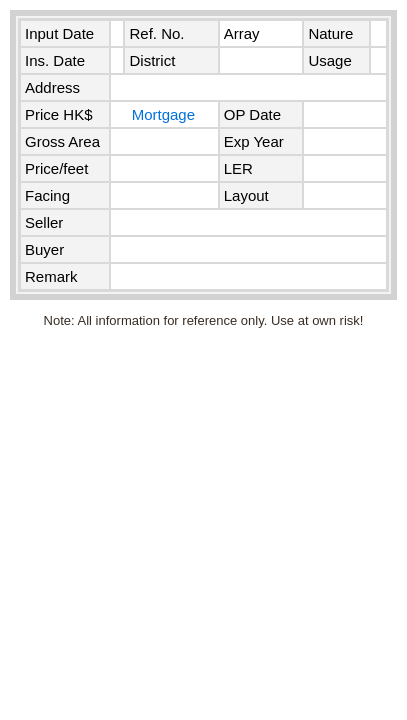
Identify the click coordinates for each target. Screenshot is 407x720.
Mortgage (163, 114)
